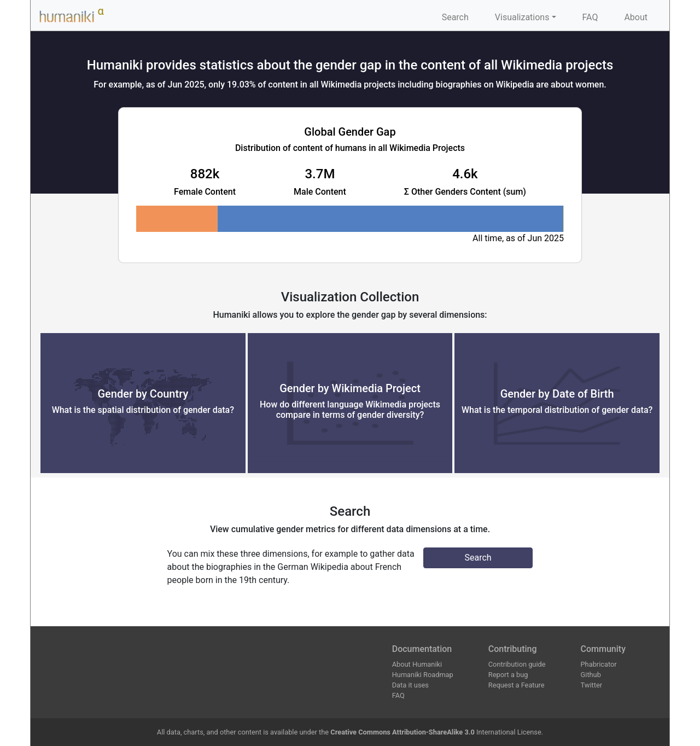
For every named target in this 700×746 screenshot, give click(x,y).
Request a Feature (517, 685)
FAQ (590, 17)
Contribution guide (517, 664)
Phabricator (599, 664)
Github (591, 675)
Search (455, 17)
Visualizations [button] (522, 17)
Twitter (592, 685)
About (636, 17)
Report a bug (508, 675)
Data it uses (410, 685)
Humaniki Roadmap (423, 675)
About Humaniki (417, 664)
